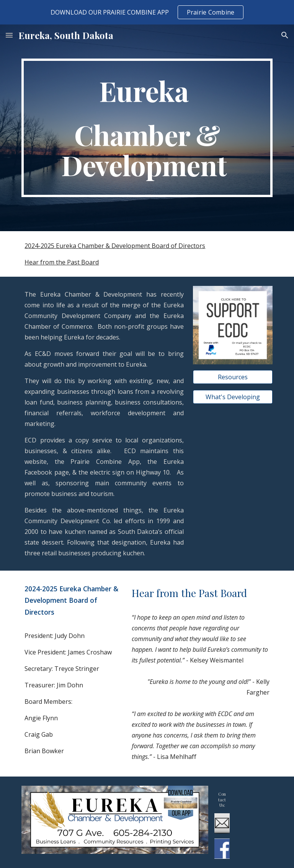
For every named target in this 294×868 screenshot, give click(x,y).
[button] (9, 35)
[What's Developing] (233, 397)
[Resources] (233, 377)
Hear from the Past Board (62, 262)
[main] (147, 128)
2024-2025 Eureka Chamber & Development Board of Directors (115, 246)
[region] (147, 12)
